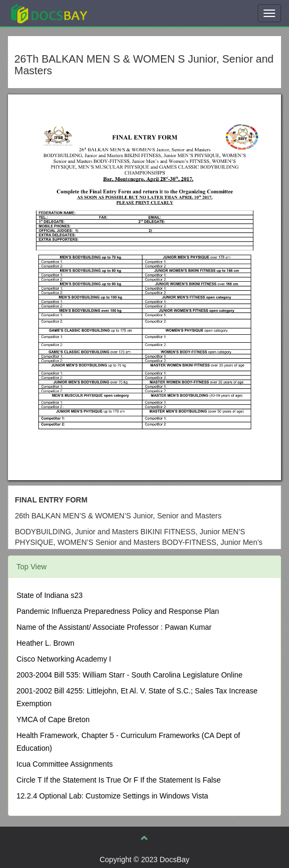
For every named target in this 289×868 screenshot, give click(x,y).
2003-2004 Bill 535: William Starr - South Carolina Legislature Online (130, 675)
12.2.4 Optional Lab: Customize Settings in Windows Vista (112, 796)
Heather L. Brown (45, 643)
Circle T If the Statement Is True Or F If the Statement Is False (119, 780)
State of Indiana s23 (50, 595)
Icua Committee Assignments (65, 764)
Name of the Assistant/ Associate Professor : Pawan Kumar (114, 627)
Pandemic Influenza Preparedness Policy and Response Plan (118, 611)
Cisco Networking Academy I (64, 659)
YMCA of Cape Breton (53, 719)
